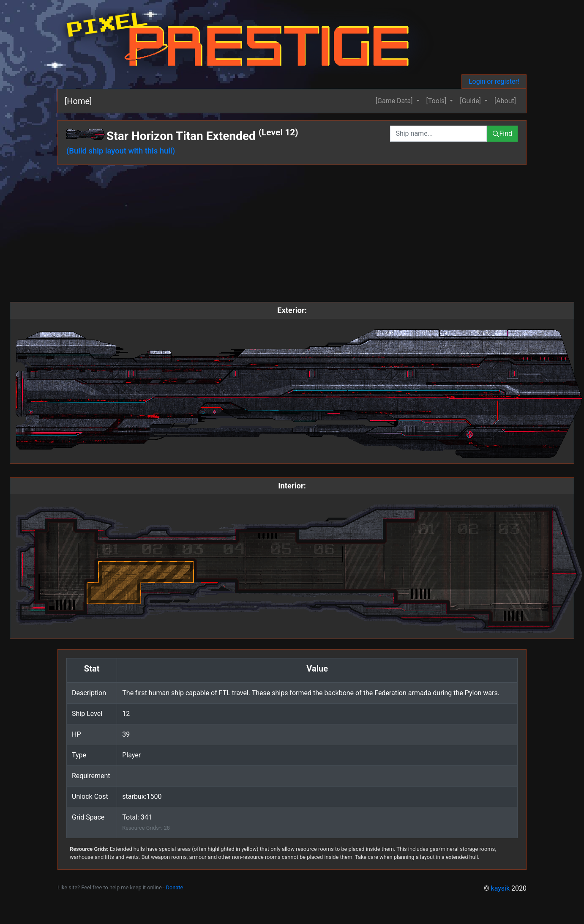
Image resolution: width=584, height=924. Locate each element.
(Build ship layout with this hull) (121, 151)
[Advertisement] (292, 235)
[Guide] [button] (471, 101)
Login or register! (494, 81)
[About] (505, 101)
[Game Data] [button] (395, 101)
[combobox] (438, 134)
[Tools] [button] (437, 101)
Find (502, 133)
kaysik (501, 888)
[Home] (78, 101)
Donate (175, 887)
